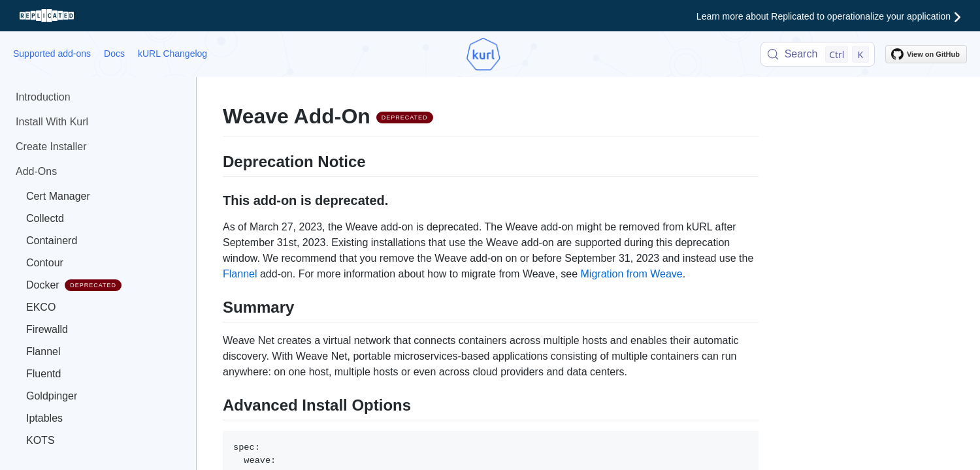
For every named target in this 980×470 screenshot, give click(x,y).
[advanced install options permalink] (216, 403)
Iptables (44, 418)
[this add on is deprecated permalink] (216, 199)
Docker (74, 285)
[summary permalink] (216, 305)
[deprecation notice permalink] (216, 160)
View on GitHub (925, 54)
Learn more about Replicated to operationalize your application (828, 16)
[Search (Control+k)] (818, 54)
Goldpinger (52, 396)
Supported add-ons (52, 54)
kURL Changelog (172, 54)
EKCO (41, 307)
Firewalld (47, 329)
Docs (114, 54)
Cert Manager (58, 196)
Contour (45, 263)
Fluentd (43, 374)
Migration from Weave (632, 274)
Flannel (43, 352)
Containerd (52, 241)
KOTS (41, 440)
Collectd (45, 218)
